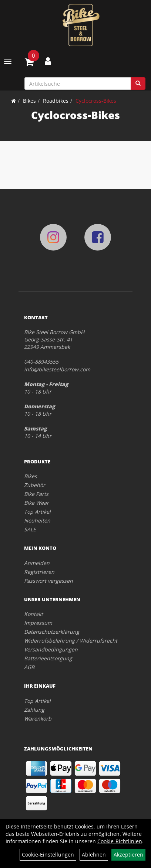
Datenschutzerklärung (52, 632)
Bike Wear (36, 503)
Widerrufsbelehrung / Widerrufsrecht (71, 641)
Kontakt (33, 614)
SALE (30, 529)
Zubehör (35, 485)
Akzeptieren (128, 855)
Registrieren (39, 572)
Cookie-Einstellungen (48, 855)
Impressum (38, 623)
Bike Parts (36, 494)
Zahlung (34, 710)
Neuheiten (37, 520)
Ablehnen (94, 855)
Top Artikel (37, 512)
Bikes (29, 101)
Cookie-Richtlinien (120, 841)
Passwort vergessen (48, 581)
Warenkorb (38, 719)
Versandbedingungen (51, 649)
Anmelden (37, 563)
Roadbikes (56, 101)
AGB (29, 667)
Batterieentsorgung (48, 658)
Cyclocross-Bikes (96, 101)
